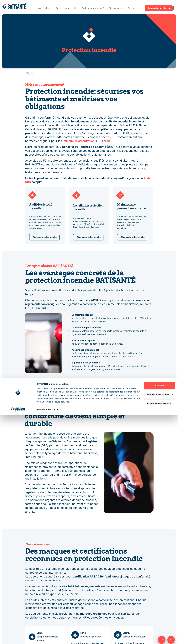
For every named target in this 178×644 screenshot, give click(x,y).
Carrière (132, 8)
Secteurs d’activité (66, 8)
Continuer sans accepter (155, 632)
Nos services (44, 8)
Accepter (155, 615)
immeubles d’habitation (79, 141)
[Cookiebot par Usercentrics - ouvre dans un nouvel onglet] (18, 639)
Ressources (116, 8)
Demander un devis (159, 8)
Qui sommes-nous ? (93, 8)
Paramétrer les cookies (48, 639)
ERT (108, 141)
